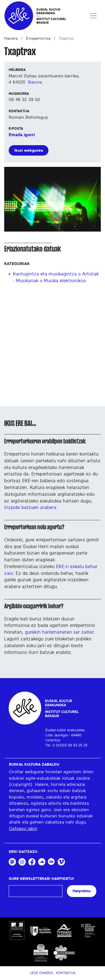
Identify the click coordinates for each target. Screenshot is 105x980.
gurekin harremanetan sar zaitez (60, 632)
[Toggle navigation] (93, 16)
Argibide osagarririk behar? (34, 606)
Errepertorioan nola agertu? (34, 527)
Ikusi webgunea (29, 150)
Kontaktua (66, 973)
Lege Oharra (41, 973)
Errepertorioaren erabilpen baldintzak (45, 441)
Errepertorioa (38, 39)
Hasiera (11, 39)
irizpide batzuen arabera (30, 507)
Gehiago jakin (23, 829)
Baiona (35, 82)
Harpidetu (82, 891)
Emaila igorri (22, 135)
